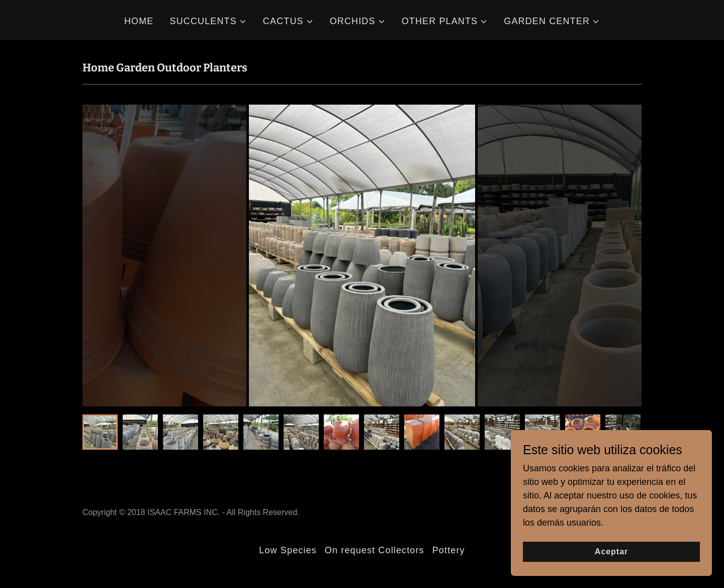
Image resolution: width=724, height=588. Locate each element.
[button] (208, 21)
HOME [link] (139, 21)
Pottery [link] (449, 550)
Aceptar (612, 552)
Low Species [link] (288, 550)
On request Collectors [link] (375, 550)
